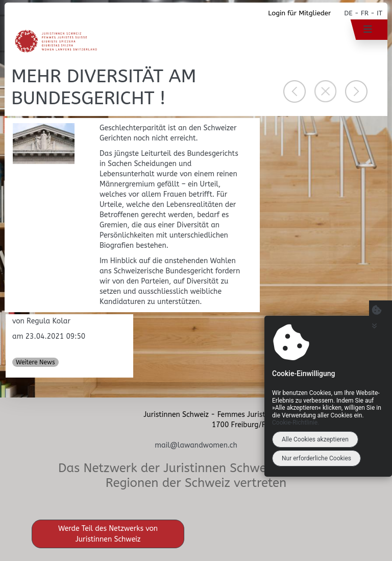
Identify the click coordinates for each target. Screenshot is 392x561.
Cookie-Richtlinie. (296, 423)
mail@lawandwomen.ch (196, 445)
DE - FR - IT (363, 13)
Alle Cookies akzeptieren (315, 439)
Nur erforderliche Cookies (316, 458)
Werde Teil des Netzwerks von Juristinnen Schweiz (108, 534)
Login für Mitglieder (299, 13)
